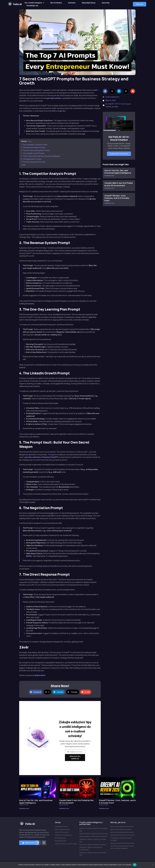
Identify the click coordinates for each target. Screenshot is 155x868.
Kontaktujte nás (32, 6)
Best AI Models (56, 3)
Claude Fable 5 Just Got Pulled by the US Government (119, 184)
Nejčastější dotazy (89, 3)
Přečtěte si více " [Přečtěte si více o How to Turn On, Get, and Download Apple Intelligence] (110, 176)
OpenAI (108, 107)
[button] (140, 4)
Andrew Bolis (40, 675)
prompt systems (54, 98)
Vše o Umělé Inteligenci (34, 3)
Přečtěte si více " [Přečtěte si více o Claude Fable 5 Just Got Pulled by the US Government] (110, 188)
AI (106, 104)
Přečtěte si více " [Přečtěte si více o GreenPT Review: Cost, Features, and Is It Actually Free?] (110, 203)
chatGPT (111, 104)
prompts (115, 107)
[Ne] (152, 865)
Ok (135, 865)
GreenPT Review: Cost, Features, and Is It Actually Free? (117, 198)
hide (30, 141)
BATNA (29, 556)
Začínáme (72, 3)
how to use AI (126, 104)
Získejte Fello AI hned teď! (119, 154)
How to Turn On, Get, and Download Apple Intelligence (118, 172)
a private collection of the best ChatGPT (41, 457)
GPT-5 (117, 104)
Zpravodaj (106, 3)
